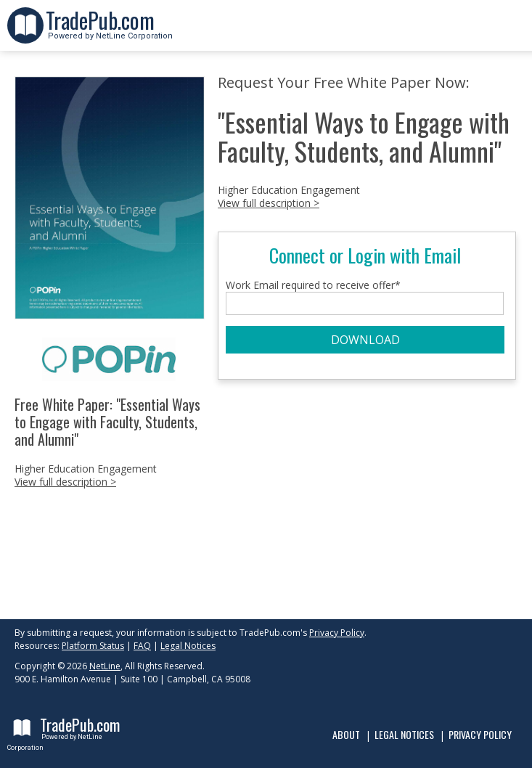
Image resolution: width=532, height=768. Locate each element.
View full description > (65, 482)
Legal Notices (188, 646)
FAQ (142, 646)
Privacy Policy (337, 633)
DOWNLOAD (365, 340)
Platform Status (93, 646)
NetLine (105, 666)
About (346, 734)
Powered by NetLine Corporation (109, 32)
